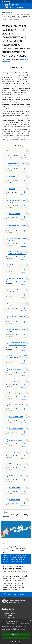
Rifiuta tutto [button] (16, 638)
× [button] (30, 620)
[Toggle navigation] (3, 6)
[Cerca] (29, 6)
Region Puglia (6, 1)
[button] (16, 641)
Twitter (12, 515)
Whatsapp (19, 515)
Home (3, 12)
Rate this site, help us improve (16, 594)
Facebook (5, 515)
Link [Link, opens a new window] (7, 631)
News (9, 12)
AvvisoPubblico (24, 59)
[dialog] (16, 631)
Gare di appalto (6, 61)
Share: (5, 512)
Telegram (27, 515)
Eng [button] (26, 2)
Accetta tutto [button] (16, 634)
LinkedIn (6, 517)
